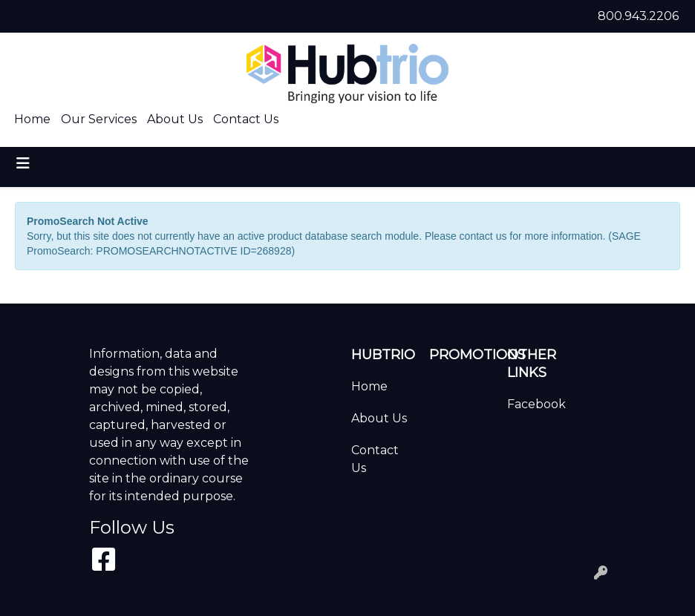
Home (32, 119)
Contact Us (246, 119)
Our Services (99, 119)
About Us (175, 119)
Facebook (536, 404)
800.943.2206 (638, 16)
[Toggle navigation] (23, 163)
